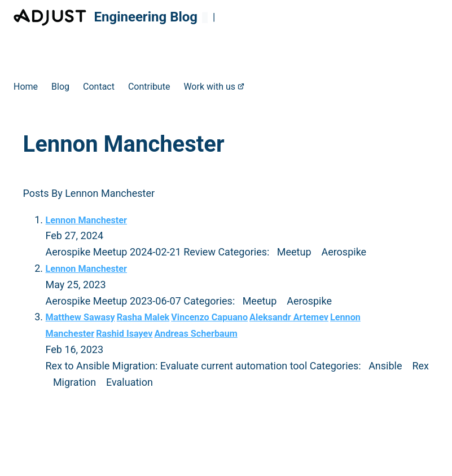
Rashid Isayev (124, 334)
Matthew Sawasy (80, 317)
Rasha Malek (143, 317)
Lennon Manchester (87, 220)
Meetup (294, 252)
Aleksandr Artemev (289, 317)
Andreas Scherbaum (196, 334)
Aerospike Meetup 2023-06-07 (115, 301)
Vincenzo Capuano (209, 317)
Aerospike (344, 252)
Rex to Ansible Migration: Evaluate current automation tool (178, 366)
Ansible (385, 366)
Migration (74, 382)
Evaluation (130, 382)
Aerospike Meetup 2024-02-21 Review (132, 252)
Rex (420, 366)
